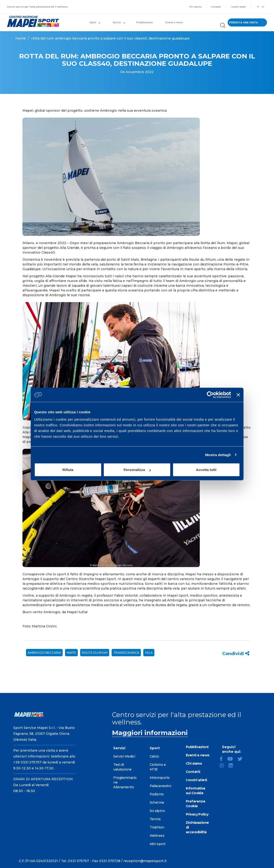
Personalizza (137, 470)
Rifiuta (68, 470)
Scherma (157, 802)
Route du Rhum (95, 653)
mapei (71, 653)
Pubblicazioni (145, 22)
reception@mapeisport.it (145, 861)
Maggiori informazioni (150, 733)
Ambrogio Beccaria (44, 653)
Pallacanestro (161, 786)
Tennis (155, 819)
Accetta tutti (206, 470)
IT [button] (261, 7)
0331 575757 (78, 861)
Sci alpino (157, 811)
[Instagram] (224, 766)
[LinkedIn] (233, 766)
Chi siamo (195, 7)
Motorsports (160, 778)
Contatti (216, 7)
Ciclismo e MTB (158, 767)
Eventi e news (174, 22)
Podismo (157, 794)
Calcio (154, 756)
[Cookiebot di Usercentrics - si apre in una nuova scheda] (210, 395)
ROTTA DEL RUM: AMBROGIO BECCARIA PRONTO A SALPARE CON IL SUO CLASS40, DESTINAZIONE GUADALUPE (110, 38)
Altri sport (158, 844)
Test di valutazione (122, 767)
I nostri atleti (238, 7)
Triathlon (157, 827)
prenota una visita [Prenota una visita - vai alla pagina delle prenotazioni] (247, 22)
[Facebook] (223, 759)
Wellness (157, 836)
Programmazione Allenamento (125, 782)
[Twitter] (242, 759)
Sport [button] (95, 22)
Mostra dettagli (218, 455)
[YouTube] (232, 759)
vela (149, 653)
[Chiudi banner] (238, 395)
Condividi (236, 654)
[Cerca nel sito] (223, 26)
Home (21, 38)
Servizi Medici (124, 756)
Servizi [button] (119, 22)
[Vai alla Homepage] (34, 21)
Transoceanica (126, 653)
